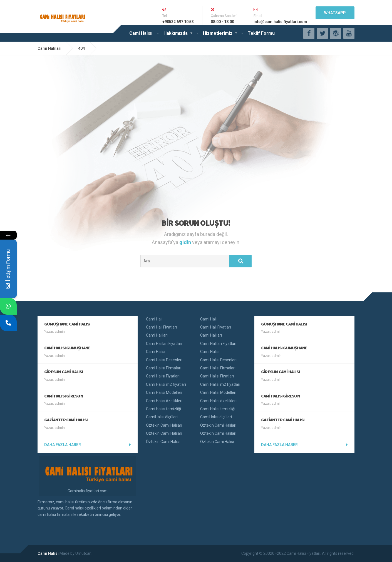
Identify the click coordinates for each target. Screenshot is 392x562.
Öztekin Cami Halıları (164, 425)
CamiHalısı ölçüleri (162, 417)
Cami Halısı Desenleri (164, 360)
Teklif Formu (261, 33)
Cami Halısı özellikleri (164, 401)
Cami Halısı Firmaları (164, 368)
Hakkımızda (176, 33)
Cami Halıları (157, 335)
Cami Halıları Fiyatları (164, 344)
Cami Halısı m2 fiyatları (166, 384)
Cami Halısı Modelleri (164, 392)
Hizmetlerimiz (218, 33)
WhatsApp (335, 13)
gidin (186, 242)
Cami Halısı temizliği (163, 409)
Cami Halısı (141, 33)
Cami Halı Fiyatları (161, 327)
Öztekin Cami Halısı (163, 442)
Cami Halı (154, 319)
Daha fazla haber (63, 445)
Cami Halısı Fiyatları (163, 376)
